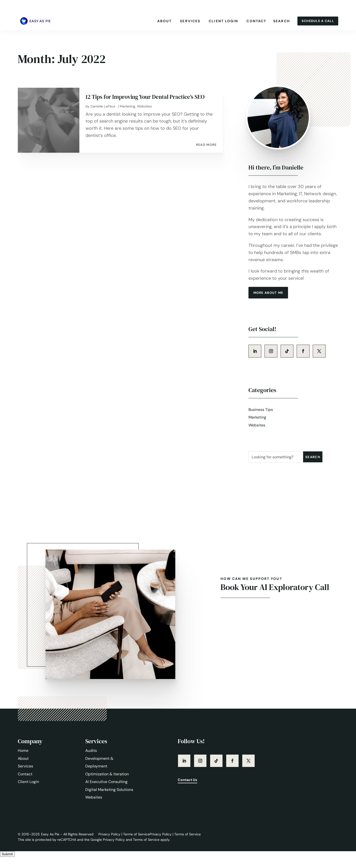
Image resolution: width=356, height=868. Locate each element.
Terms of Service (136, 845)
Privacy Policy (110, 845)
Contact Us (189, 791)
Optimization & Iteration (107, 784)
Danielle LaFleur (103, 114)
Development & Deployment (99, 772)
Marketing (127, 114)
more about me (270, 301)
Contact (253, 21)
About (161, 21)
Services (187, 21)
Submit (7, 865)
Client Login (220, 21)
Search (278, 21)
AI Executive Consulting (107, 792)
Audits (91, 760)
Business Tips (261, 419)
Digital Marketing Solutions (109, 800)
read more (206, 152)
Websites (144, 114)
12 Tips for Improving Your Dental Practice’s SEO (148, 104)
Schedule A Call (316, 21)
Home (23, 760)
